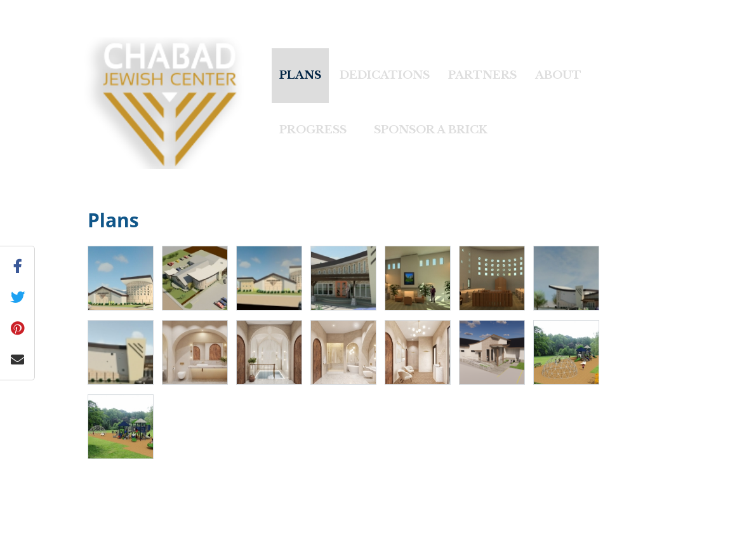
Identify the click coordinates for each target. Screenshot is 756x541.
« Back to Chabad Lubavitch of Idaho (100, 8)
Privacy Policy (448, 524)
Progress (313, 130)
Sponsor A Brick (431, 130)
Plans (300, 75)
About (558, 75)
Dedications (385, 75)
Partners (482, 75)
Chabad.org (349, 524)
